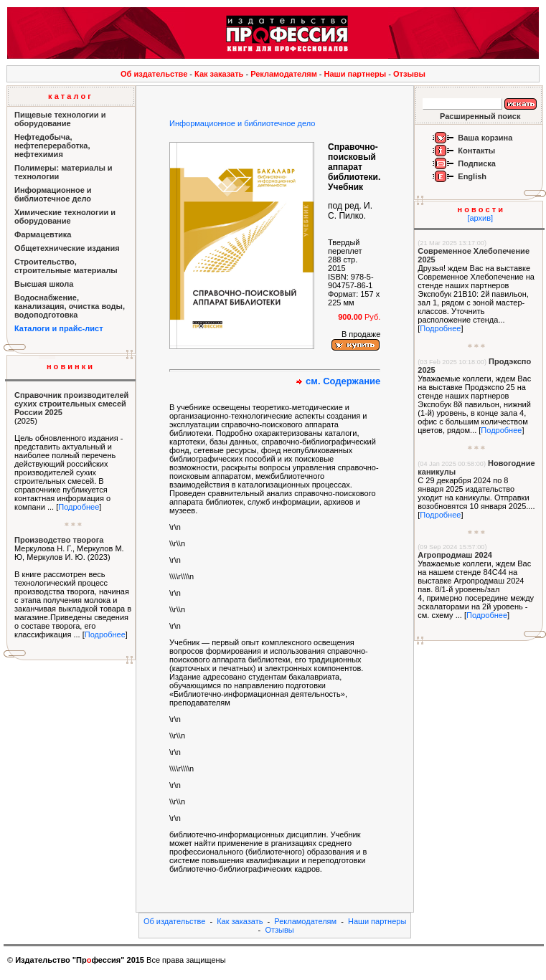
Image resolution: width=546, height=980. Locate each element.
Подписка (477, 163)
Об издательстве (154, 74)
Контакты (476, 151)
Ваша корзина (485, 138)
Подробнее (79, 507)
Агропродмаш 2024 (455, 555)
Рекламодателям (284, 74)
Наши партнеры (356, 74)
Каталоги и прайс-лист (59, 328)
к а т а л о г (70, 96)
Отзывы (409, 74)
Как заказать (219, 74)
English (472, 176)
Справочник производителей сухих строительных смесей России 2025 (71, 404)
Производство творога (59, 540)
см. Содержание (343, 381)
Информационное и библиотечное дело (242, 123)
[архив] (480, 218)
